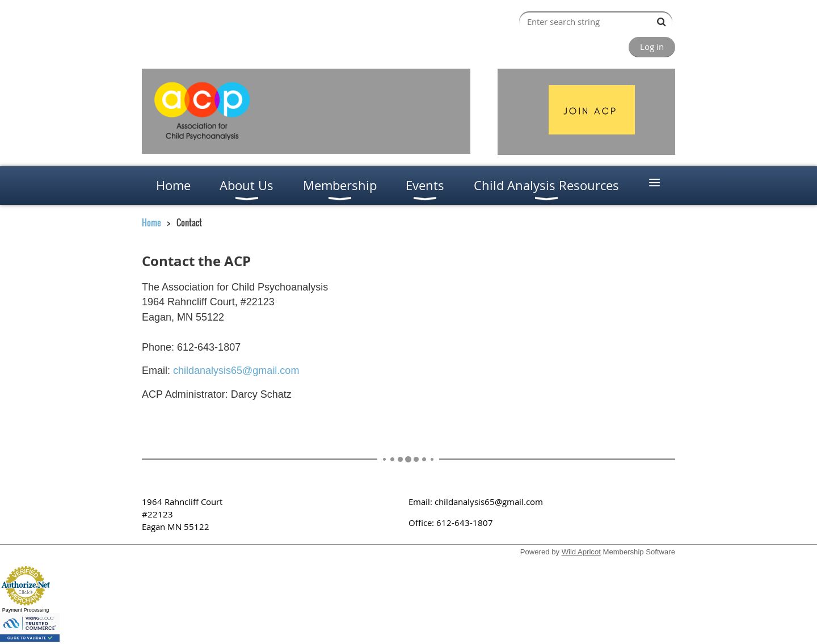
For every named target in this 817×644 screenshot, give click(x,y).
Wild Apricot (581, 552)
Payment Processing (26, 610)
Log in (652, 47)
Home (151, 222)
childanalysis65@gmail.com (236, 371)
